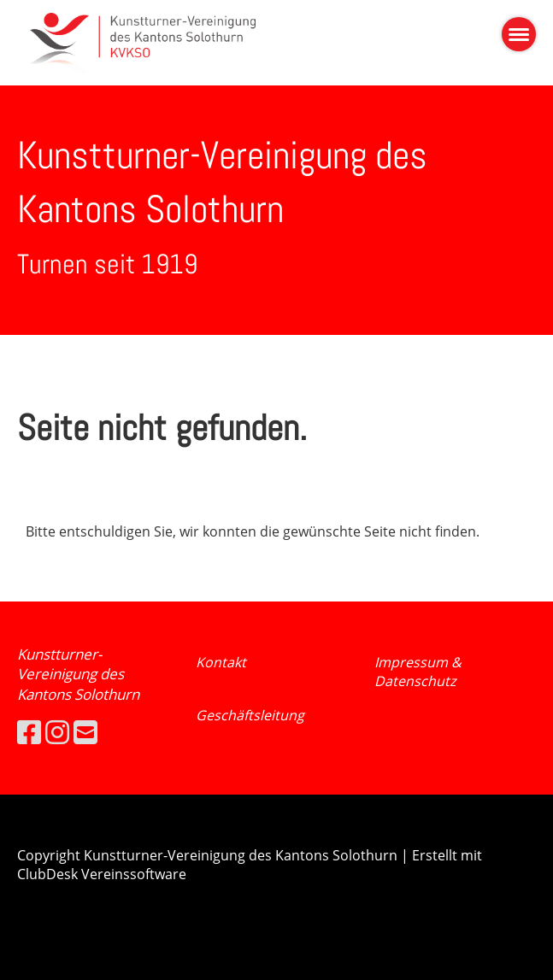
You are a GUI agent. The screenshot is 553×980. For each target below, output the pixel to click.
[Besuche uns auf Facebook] (29, 732)
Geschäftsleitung (250, 715)
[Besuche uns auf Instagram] (57, 732)
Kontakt (221, 662)
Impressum (413, 662)
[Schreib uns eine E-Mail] (85, 732)
